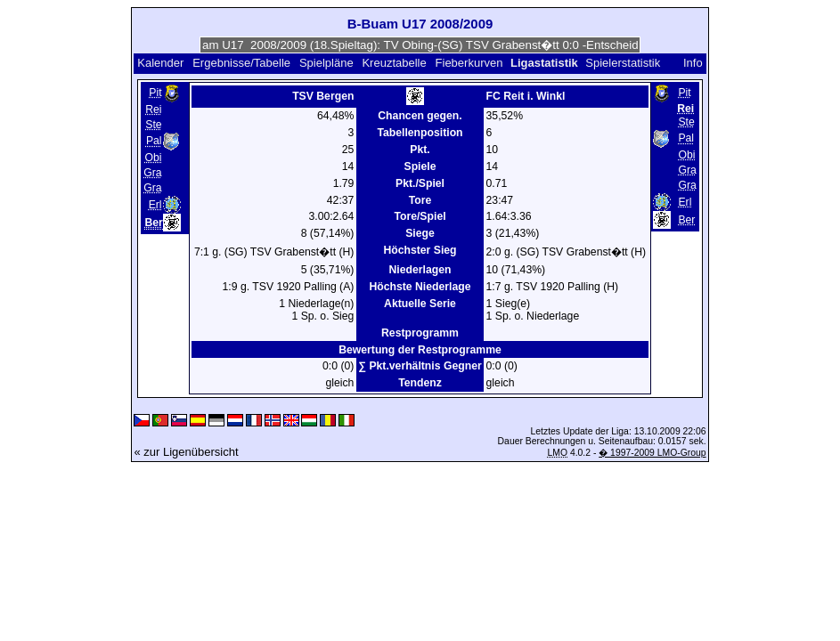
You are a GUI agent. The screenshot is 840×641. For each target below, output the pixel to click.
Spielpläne (326, 63)
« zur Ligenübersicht (186, 452)
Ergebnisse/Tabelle (241, 63)
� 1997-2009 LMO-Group (652, 453)
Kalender (160, 63)
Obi (154, 158)
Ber (686, 220)
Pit (155, 93)
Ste (153, 125)
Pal (154, 142)
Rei (153, 110)
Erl (155, 205)
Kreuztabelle (394, 63)
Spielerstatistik (624, 63)
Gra (152, 173)
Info (693, 63)
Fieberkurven (469, 63)
